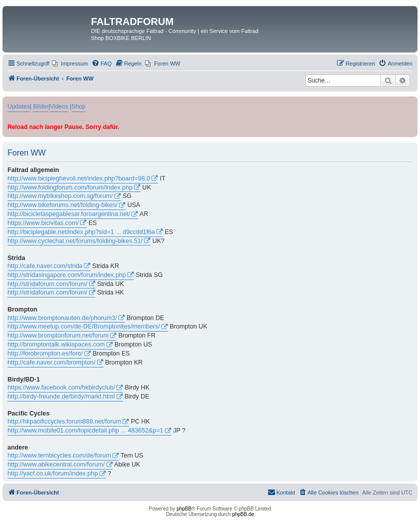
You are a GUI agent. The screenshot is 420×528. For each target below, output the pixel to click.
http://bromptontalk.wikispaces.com (56, 344)
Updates (19, 106)
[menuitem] (70, 63)
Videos (59, 106)
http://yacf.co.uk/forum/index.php (53, 473)
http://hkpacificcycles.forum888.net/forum (64, 421)
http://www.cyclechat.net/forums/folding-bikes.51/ (75, 241)
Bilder (41, 106)
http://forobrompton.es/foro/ (45, 353)
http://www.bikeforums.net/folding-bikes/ (62, 205)
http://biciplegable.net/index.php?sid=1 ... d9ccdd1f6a (81, 232)
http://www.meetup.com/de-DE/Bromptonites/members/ (84, 326)
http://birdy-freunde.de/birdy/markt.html (61, 396)
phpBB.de (243, 514)
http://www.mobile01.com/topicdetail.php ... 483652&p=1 (85, 430)
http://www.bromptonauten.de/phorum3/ (62, 318)
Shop (78, 106)
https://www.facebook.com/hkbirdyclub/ (61, 387)
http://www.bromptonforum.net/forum (58, 335)
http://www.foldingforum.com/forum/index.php (70, 187)
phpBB (184, 509)
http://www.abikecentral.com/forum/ (56, 464)
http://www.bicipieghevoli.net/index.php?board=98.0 (79, 178)
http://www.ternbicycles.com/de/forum (59, 455)
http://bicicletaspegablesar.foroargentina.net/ (69, 214)
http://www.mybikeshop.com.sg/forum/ (60, 196)
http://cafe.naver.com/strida (45, 266)
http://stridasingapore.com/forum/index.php (67, 275)
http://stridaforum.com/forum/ (47, 284)
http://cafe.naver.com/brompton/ (51, 362)
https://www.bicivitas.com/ (43, 223)
